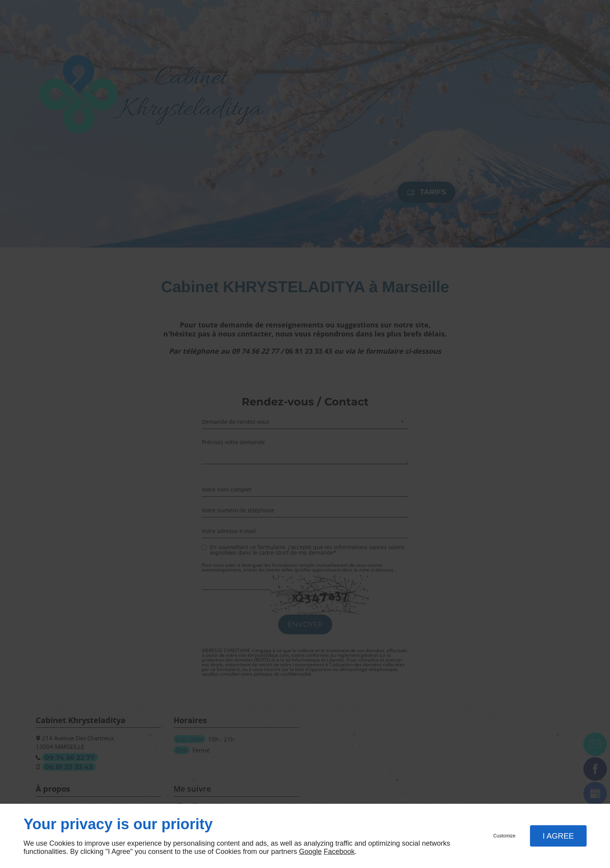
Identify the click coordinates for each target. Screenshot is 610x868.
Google (310, 852)
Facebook (339, 852)
